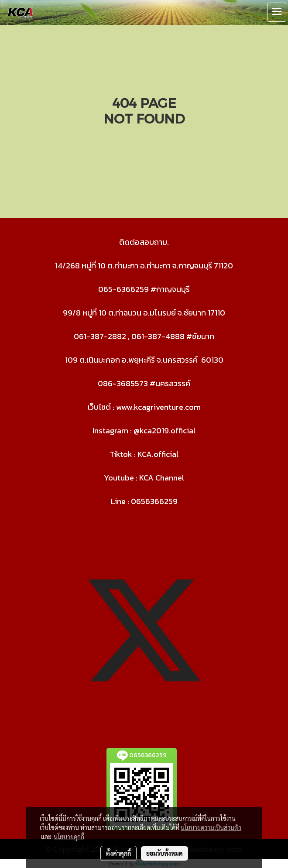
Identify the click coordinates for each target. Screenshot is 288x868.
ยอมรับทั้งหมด (165, 853)
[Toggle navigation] (277, 12)
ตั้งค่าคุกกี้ (118, 853)
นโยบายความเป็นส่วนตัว (211, 827)
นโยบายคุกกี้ (69, 837)
